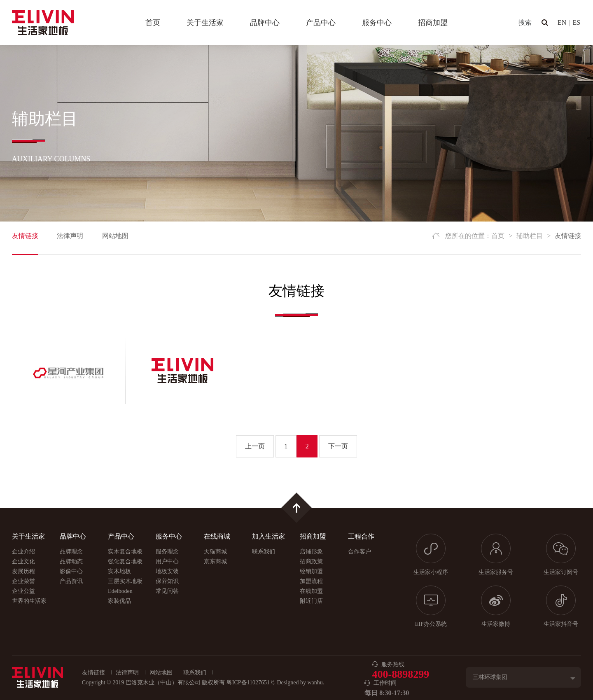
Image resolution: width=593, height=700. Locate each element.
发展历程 (23, 571)
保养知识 (167, 581)
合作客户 (360, 552)
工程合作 (361, 536)
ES (577, 22)
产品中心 (321, 23)
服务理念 (167, 552)
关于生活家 (205, 23)
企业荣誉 (23, 581)
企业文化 (23, 561)
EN (562, 22)
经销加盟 (311, 571)
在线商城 (217, 536)
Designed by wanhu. (301, 682)
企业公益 (23, 591)
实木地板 (119, 571)
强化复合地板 (125, 561)
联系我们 (264, 552)
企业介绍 (23, 552)
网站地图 (115, 236)
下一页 (338, 446)
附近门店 (311, 601)
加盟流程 (311, 581)
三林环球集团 (490, 677)
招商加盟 (433, 23)
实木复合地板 (125, 552)
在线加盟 (311, 591)
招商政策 (311, 561)
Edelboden (120, 591)
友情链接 (25, 236)
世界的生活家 (29, 601)
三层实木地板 (125, 581)
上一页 (255, 446)
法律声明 (70, 236)
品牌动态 (71, 561)
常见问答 (167, 591)
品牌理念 (71, 552)
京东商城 (215, 561)
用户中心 (167, 561)
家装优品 (119, 601)
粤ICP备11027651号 (251, 682)
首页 (153, 23)
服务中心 (377, 23)
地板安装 (167, 571)
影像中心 (71, 571)
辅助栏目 (530, 236)
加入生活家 (268, 536)
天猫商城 (215, 552)
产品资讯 (71, 581)
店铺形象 (311, 552)
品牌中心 (265, 23)
